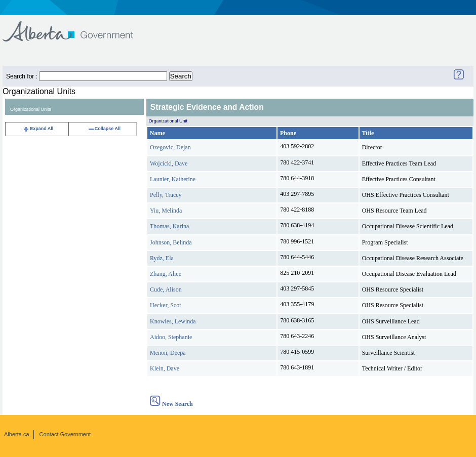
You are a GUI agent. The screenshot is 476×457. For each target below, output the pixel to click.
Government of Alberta (76, 27)
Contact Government (65, 434)
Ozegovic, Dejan (170, 147)
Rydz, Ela (162, 258)
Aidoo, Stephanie (171, 337)
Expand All (38, 129)
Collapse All (104, 129)
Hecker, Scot (166, 305)
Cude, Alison (166, 289)
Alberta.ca (17, 434)
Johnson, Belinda (171, 242)
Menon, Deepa (168, 353)
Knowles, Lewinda (173, 321)
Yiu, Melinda (166, 211)
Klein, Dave (165, 368)
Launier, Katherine (173, 179)
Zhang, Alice (166, 274)
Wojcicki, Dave (169, 163)
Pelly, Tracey (166, 195)
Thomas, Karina (169, 226)
